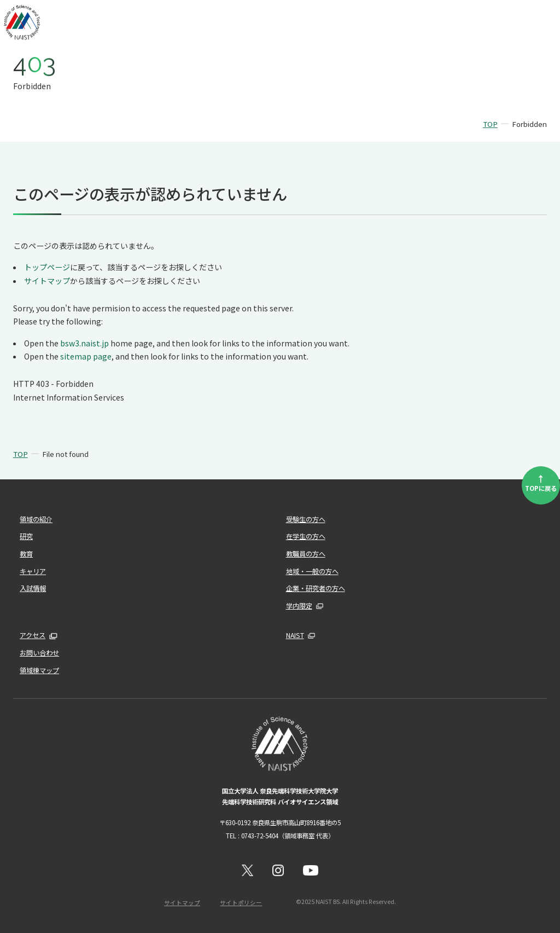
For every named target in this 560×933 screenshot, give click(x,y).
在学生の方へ (306, 536)
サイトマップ (47, 281)
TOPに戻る (541, 482)
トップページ (47, 267)
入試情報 (33, 588)
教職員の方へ (306, 554)
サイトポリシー (241, 903)
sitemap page (86, 356)
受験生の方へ (306, 519)
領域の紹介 (36, 519)
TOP (490, 124)
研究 (26, 536)
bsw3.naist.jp (84, 343)
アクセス (33, 635)
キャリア (33, 571)
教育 (26, 554)
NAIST (295, 635)
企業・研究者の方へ (316, 588)
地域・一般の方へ (312, 571)
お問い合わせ (39, 653)
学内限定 (299, 606)
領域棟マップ (39, 670)
